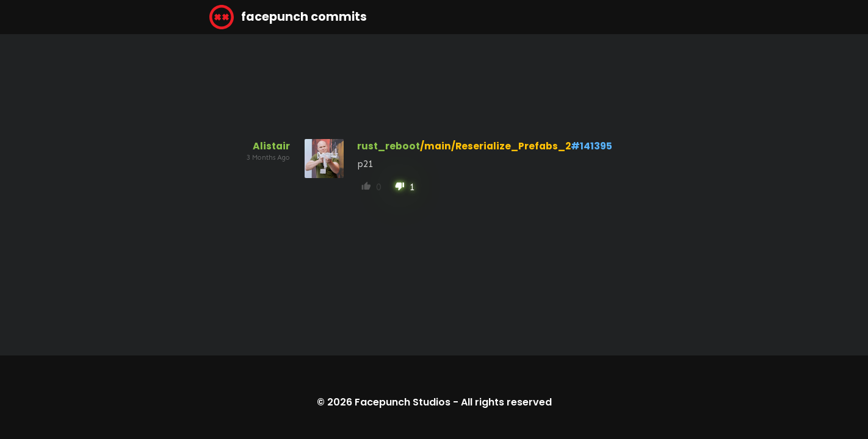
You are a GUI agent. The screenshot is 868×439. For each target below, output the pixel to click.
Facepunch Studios (403, 402)
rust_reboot (389, 146)
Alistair (271, 146)
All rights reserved (506, 402)
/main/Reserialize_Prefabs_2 (495, 146)
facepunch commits (288, 17)
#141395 (591, 146)
